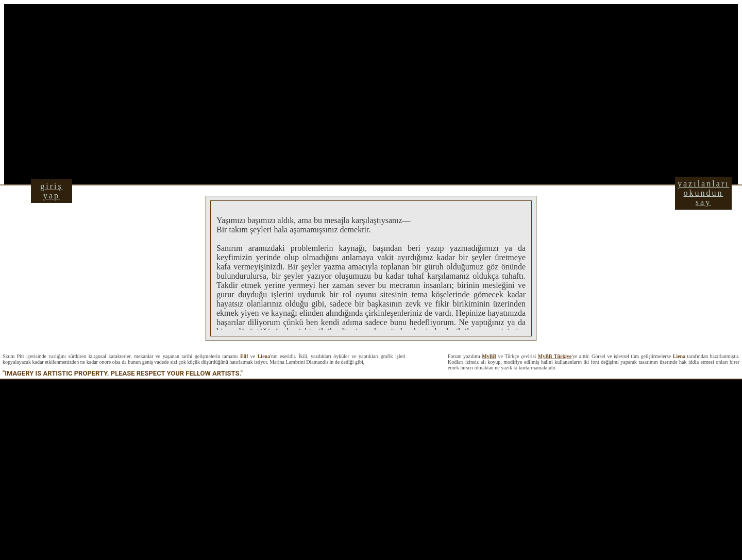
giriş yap (51, 191)
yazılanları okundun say (704, 193)
